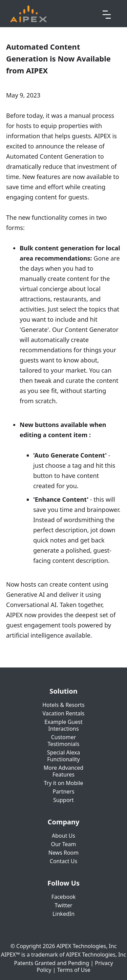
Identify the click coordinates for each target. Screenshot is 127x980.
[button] (107, 14)
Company (64, 822)
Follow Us (63, 883)
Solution (63, 691)
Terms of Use (74, 970)
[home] (28, 14)
